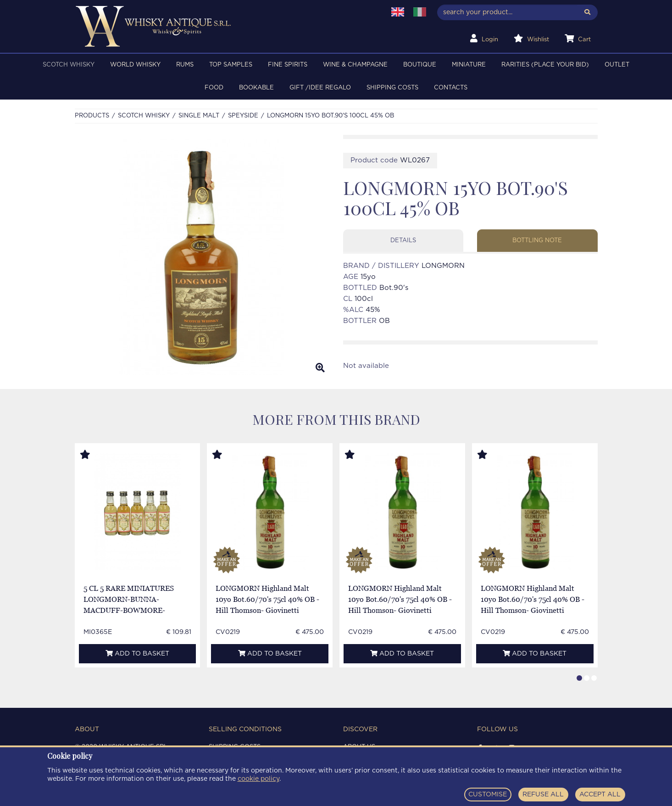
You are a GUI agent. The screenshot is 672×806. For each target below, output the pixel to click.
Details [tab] (403, 241)
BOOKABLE (256, 88)
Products (92, 116)
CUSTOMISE (488, 795)
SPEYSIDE (243, 116)
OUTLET (617, 65)
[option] (202, 257)
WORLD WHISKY (135, 65)
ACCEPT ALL (600, 795)
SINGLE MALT (199, 116)
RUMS (185, 65)
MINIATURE (469, 65)
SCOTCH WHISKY (69, 65)
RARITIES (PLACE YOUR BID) (545, 65)
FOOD (214, 88)
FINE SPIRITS (288, 65)
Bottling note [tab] (537, 241)
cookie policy (258, 779)
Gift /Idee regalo (320, 88)
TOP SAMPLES (231, 65)
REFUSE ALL (543, 795)
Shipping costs (392, 88)
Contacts (451, 88)
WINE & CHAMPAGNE (355, 65)
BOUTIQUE (420, 65)
